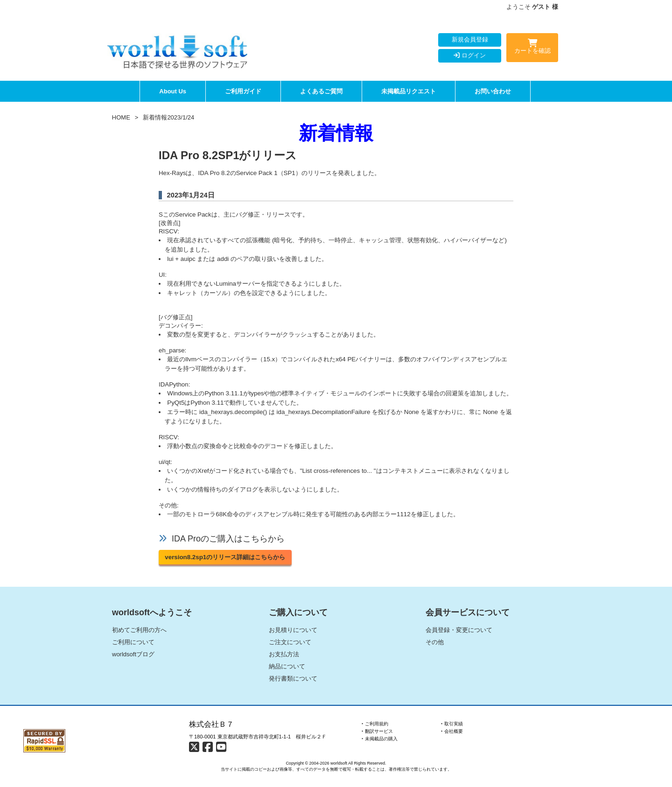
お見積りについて (293, 630)
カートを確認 (532, 48)
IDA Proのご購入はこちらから (228, 539)
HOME (121, 117)
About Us (173, 91)
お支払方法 (284, 654)
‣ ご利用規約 (375, 724)
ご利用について (133, 642)
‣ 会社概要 (452, 731)
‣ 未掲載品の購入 (380, 739)
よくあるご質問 (321, 91)
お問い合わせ (493, 91)
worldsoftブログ (133, 654)
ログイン (470, 55)
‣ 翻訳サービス (377, 731)
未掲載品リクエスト (409, 91)
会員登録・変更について (459, 630)
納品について (287, 666)
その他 (435, 642)
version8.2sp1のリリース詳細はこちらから (225, 557)
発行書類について (293, 678)
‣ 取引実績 (452, 724)
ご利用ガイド (243, 91)
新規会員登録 (470, 39)
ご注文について (290, 642)
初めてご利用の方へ (139, 630)
